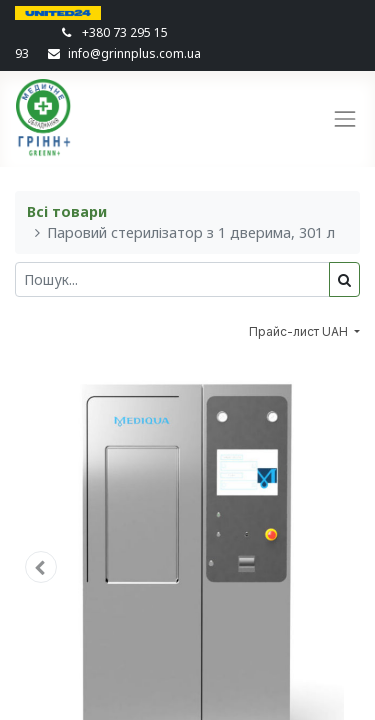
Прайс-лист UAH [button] (300, 331)
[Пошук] (344, 279)
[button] (41, 567)
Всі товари (67, 211)
